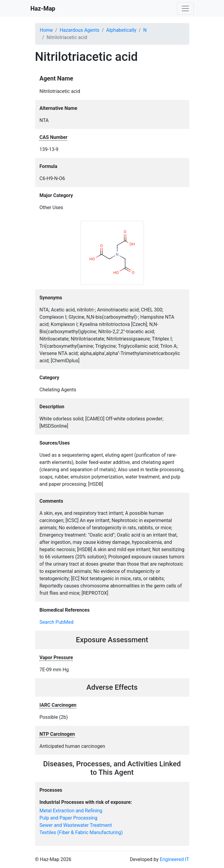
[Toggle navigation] (185, 8)
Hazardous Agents (79, 30)
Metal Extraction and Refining (71, 811)
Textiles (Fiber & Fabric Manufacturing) (81, 832)
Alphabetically (121, 30)
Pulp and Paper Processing (68, 818)
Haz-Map (43, 8)
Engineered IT (174, 859)
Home (46, 30)
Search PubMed (57, 622)
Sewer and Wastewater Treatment (76, 825)
